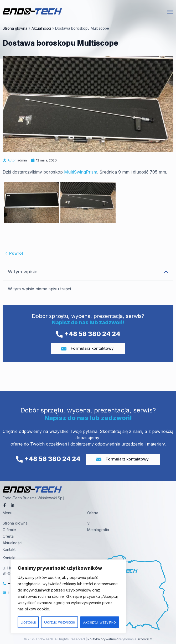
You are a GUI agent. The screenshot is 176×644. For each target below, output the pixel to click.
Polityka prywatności (103, 639)
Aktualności (41, 28)
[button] (166, 272)
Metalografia (98, 530)
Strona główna (15, 28)
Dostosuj (28, 622)
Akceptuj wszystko (100, 622)
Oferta (8, 536)
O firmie (9, 530)
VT (90, 523)
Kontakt (9, 549)
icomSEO (145, 639)
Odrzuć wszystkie (60, 622)
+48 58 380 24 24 (88, 334)
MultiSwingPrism (81, 172)
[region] (68, 596)
